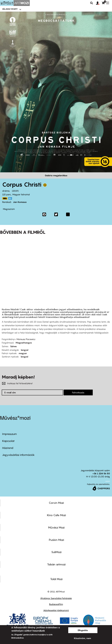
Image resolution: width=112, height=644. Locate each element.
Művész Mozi (56, 527)
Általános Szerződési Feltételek (56, 598)
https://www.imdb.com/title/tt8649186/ (5, 198)
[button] (99, 3)
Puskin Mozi (56, 540)
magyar (23, 353)
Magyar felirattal (21, 194)
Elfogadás (83, 630)
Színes (13, 346)
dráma (6, 191)
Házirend (8, 448)
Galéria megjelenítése (56, 175)
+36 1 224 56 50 (101, 473)
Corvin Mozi (56, 503)
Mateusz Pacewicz (26, 339)
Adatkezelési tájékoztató (56, 610)
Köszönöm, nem (82, 638)
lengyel (25, 350)
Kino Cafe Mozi (56, 515)
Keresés (92, 3)
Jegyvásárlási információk (18, 455)
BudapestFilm (56, 604)
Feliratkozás (78, 392)
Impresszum (9, 434)
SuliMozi (56, 552)
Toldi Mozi (56, 579)
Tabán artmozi (56, 564)
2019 (15, 191)
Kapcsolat (8, 441)
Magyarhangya (24, 343)
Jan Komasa (20, 202)
